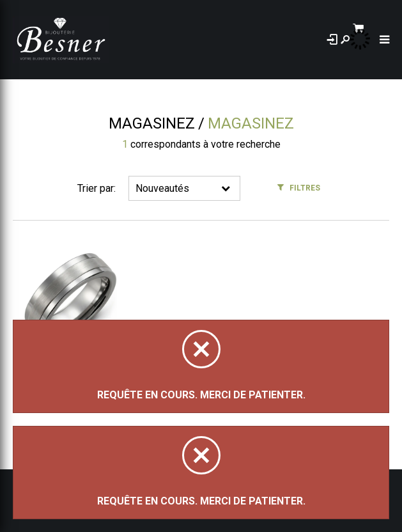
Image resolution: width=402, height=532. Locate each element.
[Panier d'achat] (381, 30)
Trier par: (97, 188)
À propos (162, 40)
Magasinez (152, 123)
